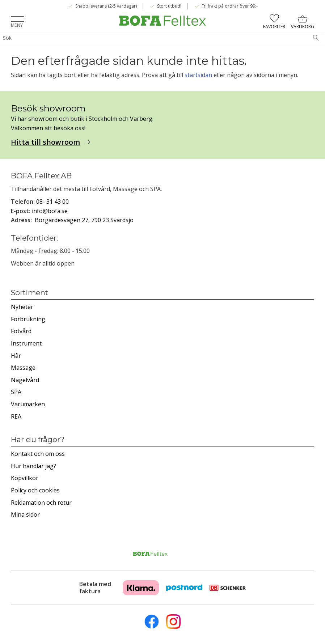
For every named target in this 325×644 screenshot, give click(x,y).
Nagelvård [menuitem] (25, 380)
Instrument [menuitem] (26, 343)
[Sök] (316, 38)
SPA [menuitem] (16, 392)
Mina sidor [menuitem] (25, 514)
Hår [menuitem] (16, 356)
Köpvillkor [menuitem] (25, 478)
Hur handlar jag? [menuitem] (33, 466)
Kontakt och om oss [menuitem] (38, 454)
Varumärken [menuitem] (28, 404)
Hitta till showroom (45, 142)
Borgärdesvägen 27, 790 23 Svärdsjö (84, 220)
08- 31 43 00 (52, 202)
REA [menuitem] (16, 416)
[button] (17, 20)
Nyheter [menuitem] (22, 307)
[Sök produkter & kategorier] (153, 38)
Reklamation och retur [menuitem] (41, 503)
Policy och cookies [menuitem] (35, 490)
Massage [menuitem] (23, 368)
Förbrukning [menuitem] (28, 319)
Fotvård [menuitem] (21, 331)
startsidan (198, 75)
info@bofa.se (50, 211)
